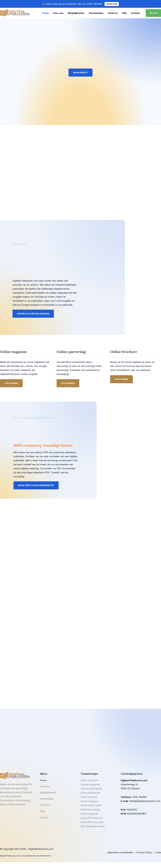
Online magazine (90, 816)
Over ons (58, 13)
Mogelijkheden (76, 13)
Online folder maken (91, 807)
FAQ (124, 13)
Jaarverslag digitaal (91, 790)
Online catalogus (90, 803)
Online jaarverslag (90, 812)
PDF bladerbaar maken (93, 829)
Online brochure (89, 799)
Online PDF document (92, 825)
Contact (135, 13)
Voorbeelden (96, 13)
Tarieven (113, 13)
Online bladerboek (90, 795)
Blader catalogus (90, 782)
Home (45, 13)
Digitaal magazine (90, 786)
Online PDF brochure (92, 820)
